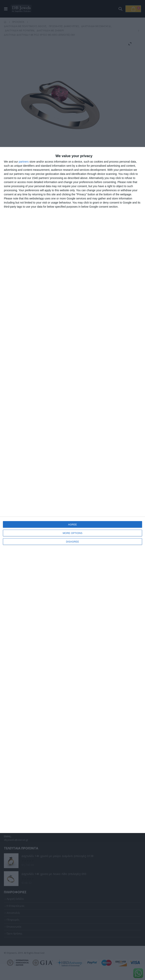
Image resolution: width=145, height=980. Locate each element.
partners (24, 162)
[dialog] (72, 490)
